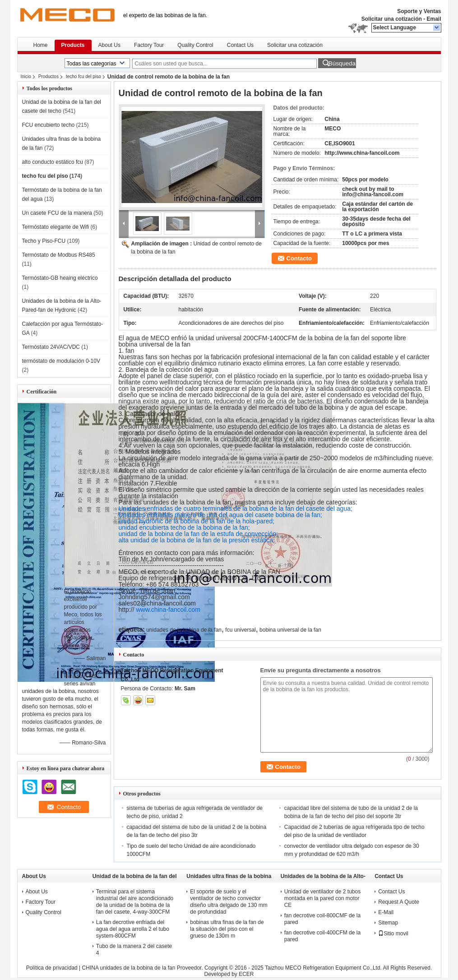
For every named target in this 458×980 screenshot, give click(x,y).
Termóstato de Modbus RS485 (59, 255)
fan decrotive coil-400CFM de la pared (322, 936)
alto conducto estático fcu (53, 162)
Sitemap (388, 923)
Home (41, 45)
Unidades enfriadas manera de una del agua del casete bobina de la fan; (220, 515)
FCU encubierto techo (49, 125)
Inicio (26, 76)
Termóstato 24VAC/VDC (51, 347)
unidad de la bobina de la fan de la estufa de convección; (198, 534)
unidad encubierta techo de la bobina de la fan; (184, 527)
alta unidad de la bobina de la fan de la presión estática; (197, 540)
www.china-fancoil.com (168, 610)
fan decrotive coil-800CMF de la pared (322, 919)
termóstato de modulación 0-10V (61, 361)
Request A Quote (399, 902)
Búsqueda (342, 63)
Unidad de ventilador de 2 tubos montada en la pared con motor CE (322, 898)
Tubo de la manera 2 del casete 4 (134, 950)
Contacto (299, 258)
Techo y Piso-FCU (44, 241)
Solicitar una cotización (392, 19)
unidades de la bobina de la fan (184, 630)
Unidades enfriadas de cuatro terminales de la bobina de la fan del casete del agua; (236, 508)
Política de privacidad (52, 968)
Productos (49, 76)
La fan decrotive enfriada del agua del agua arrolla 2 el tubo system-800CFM (133, 929)
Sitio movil (393, 934)
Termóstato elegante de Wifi (56, 227)
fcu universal (240, 630)
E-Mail (386, 912)
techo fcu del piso (83, 76)
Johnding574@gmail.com (154, 597)
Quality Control (195, 45)
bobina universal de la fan (290, 630)
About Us (109, 45)
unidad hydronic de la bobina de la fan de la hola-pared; (197, 521)
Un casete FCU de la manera (57, 213)
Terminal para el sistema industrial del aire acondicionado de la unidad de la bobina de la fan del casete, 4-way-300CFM (135, 902)
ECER (246, 974)
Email (434, 19)
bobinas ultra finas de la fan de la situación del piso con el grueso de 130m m (227, 929)
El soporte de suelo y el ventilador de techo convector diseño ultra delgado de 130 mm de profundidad (229, 902)
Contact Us (240, 45)
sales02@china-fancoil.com (157, 603)
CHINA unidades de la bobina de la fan (129, 968)
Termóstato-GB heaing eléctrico (60, 278)
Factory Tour (149, 45)
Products (73, 45)
